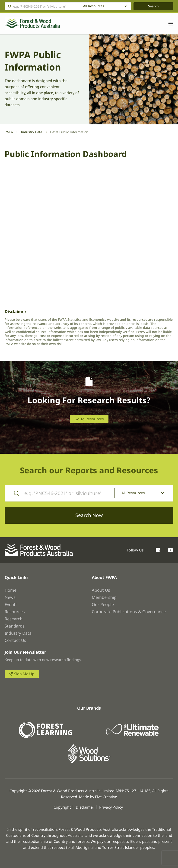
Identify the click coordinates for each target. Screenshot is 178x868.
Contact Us (15, 640)
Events (11, 604)
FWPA (9, 132)
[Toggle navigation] (168, 24)
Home (11, 590)
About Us (101, 590)
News (10, 597)
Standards (15, 626)
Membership (104, 597)
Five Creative (106, 797)
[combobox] (106, 6)
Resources (15, 612)
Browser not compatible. (89, 233)
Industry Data (32, 132)
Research (14, 619)
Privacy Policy (111, 807)
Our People (103, 604)
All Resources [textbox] (94, 6)
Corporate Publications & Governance (129, 612)
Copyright (62, 807)
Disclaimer (85, 807)
